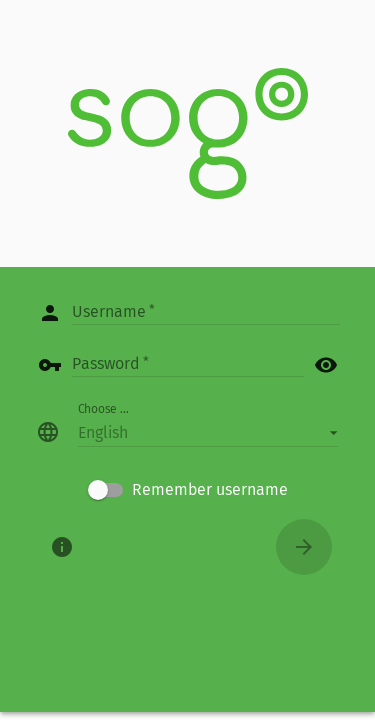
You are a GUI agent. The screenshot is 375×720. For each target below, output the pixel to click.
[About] (62, 547)
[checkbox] (188, 490)
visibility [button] (326, 365)
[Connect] (304, 547)
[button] (208, 432)
